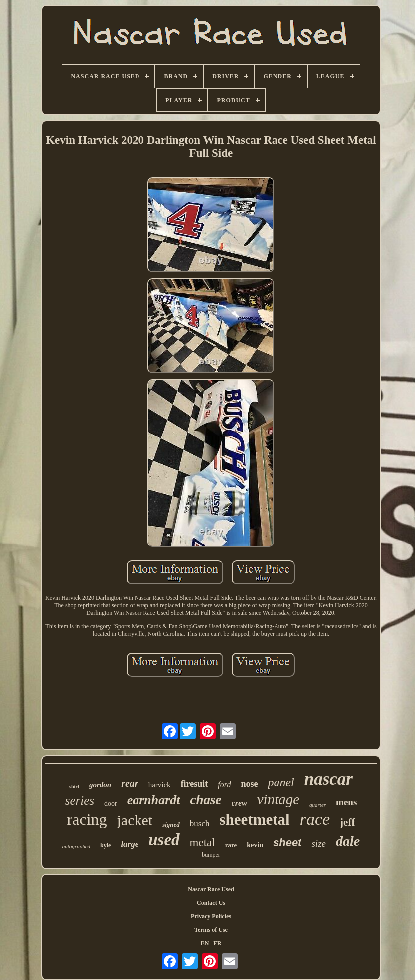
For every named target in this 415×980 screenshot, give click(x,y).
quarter (318, 805)
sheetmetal (255, 819)
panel (281, 782)
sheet (287, 842)
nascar (329, 779)
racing (87, 819)
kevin (255, 845)
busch (200, 823)
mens (346, 802)
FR (217, 943)
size (319, 843)
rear (130, 783)
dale (348, 841)
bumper (211, 855)
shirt (74, 787)
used (164, 840)
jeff (347, 822)
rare (231, 845)
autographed (76, 846)
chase (206, 800)
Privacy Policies (211, 916)
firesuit (195, 784)
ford (224, 785)
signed (171, 824)
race (315, 819)
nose (249, 784)
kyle (105, 845)
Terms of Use (211, 930)
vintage (278, 799)
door (111, 804)
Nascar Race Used (211, 889)
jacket (135, 820)
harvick (160, 785)
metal (203, 842)
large (130, 844)
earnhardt (154, 800)
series (80, 801)
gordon (100, 785)
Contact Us (211, 903)
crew (239, 803)
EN (205, 943)
